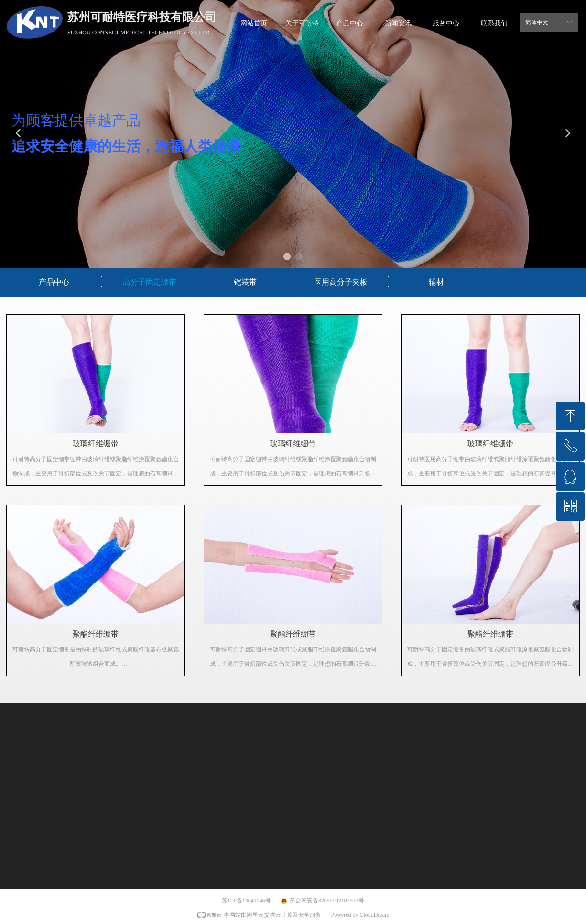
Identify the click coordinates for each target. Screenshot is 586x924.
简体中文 (537, 22)
